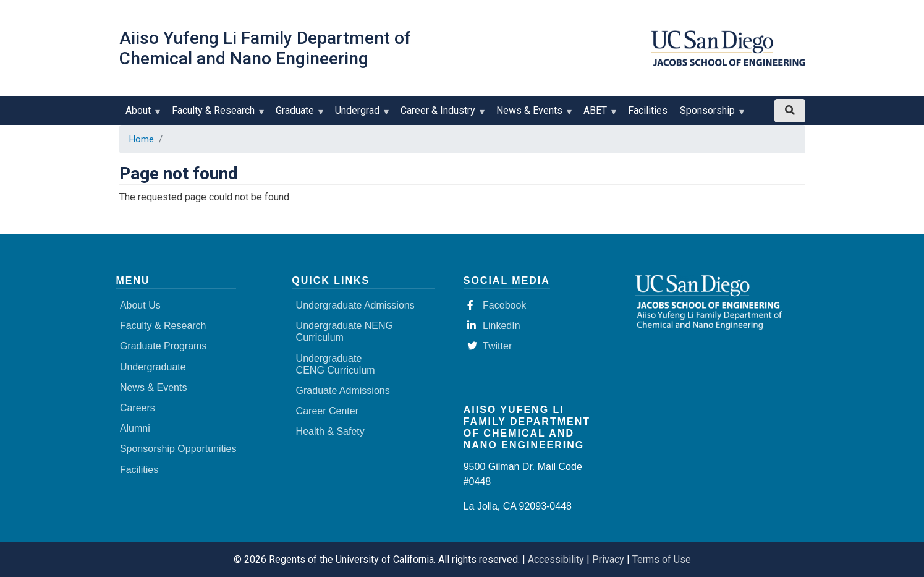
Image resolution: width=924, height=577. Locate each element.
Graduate (298, 115)
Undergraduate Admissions (355, 305)
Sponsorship (710, 115)
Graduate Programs (163, 346)
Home (142, 139)
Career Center (327, 411)
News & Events (532, 115)
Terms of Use (662, 559)
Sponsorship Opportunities (178, 449)
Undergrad (360, 115)
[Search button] (790, 111)
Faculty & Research (216, 115)
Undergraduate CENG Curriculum (336, 364)
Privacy (608, 559)
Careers (138, 408)
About (141, 115)
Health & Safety (330, 431)
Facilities (648, 110)
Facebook (497, 305)
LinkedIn (494, 326)
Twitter (490, 346)
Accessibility (556, 559)
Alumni (135, 428)
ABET (598, 115)
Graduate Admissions (343, 391)
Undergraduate (153, 367)
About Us (140, 305)
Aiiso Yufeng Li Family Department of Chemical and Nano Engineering (265, 48)
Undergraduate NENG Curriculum (345, 331)
